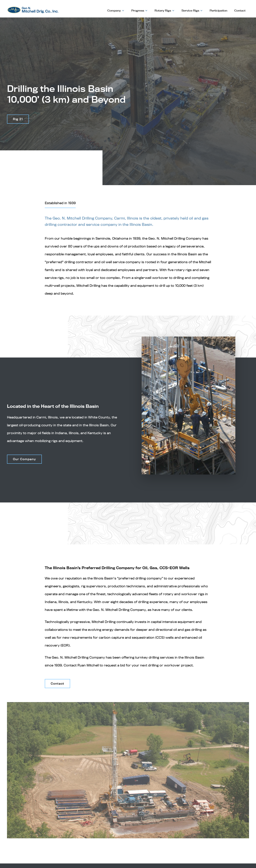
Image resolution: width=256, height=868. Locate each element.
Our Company (24, 459)
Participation (218, 10)
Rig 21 (18, 119)
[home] (33, 8)
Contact (240, 10)
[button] (116, 10)
